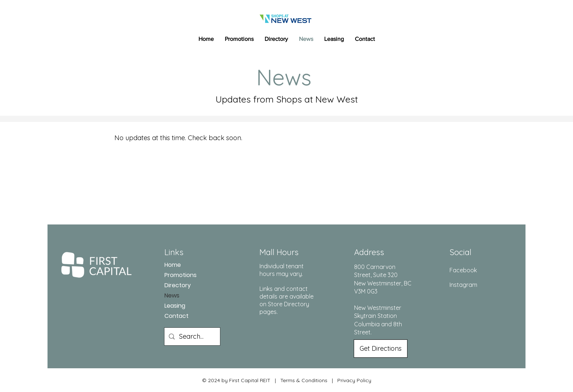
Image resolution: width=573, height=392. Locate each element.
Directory (178, 285)
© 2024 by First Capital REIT (236, 380)
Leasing (175, 306)
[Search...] (192, 337)
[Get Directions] (381, 349)
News (172, 295)
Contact (177, 316)
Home (173, 265)
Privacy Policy (354, 380)
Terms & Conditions (304, 380)
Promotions (181, 275)
